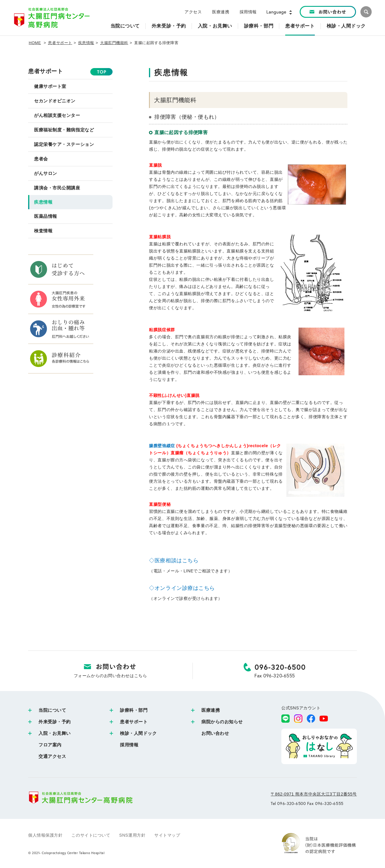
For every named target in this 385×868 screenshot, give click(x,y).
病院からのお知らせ (222, 722)
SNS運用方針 (133, 835)
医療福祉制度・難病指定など (64, 130)
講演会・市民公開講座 (57, 188)
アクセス (193, 12)
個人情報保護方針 (45, 835)
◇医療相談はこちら (174, 561)
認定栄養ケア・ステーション (64, 144)
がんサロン (46, 173)
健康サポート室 (50, 86)
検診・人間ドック (138, 733)
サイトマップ (167, 835)
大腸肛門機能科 (114, 43)
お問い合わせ (215, 733)
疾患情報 (86, 43)
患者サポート (60, 43)
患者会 (41, 159)
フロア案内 (50, 745)
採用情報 (248, 12)
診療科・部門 (134, 710)
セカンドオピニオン (55, 101)
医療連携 (221, 12)
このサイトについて (91, 835)
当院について (52, 710)
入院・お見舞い (55, 733)
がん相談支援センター (57, 115)
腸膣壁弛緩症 (162, 446)
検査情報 (43, 231)
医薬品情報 (46, 216)
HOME (35, 43)
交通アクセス (52, 756)
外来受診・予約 (55, 722)
